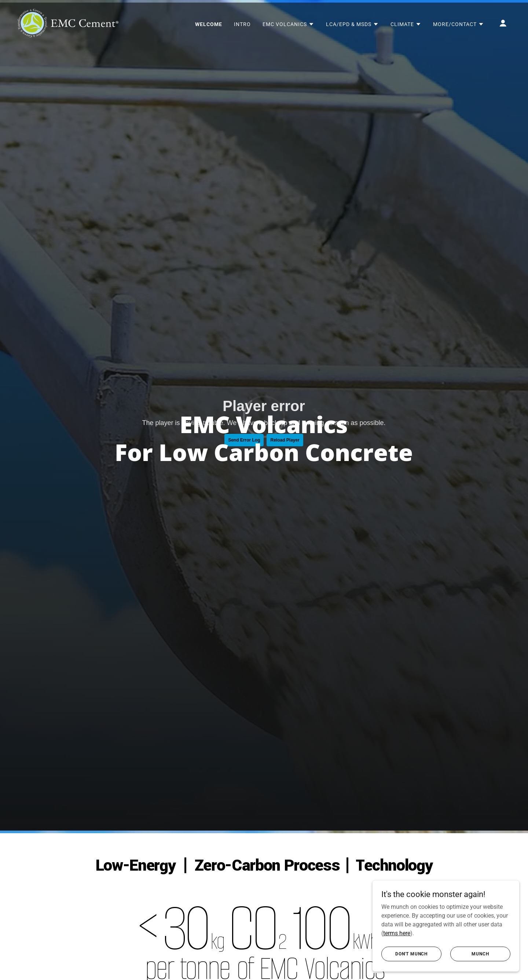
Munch (480, 954)
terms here (397, 933)
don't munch (411, 954)
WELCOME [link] (209, 24)
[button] (288, 24)
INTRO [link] (242, 24)
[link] (68, 23)
